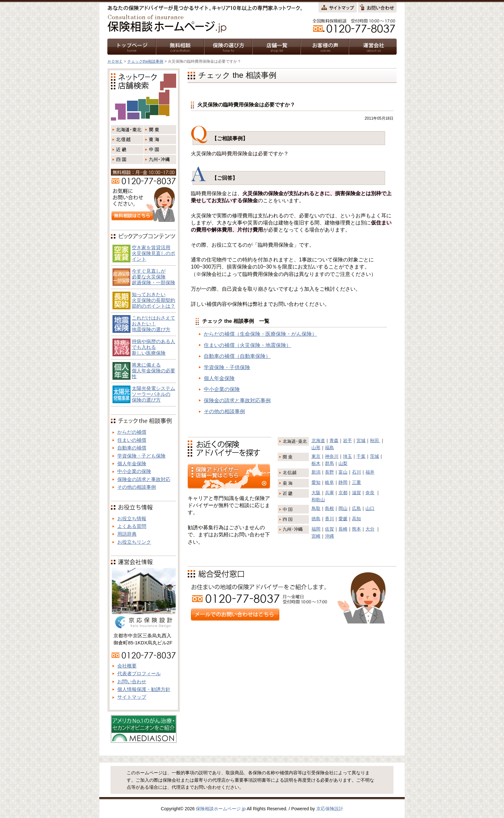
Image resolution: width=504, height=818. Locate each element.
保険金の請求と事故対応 (144, 479)
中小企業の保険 (222, 389)
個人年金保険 (219, 378)
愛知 (316, 482)
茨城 (374, 456)
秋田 (375, 441)
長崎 (343, 529)
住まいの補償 (132, 440)
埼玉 (347, 456)
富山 (343, 472)
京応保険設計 (330, 809)
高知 (356, 519)
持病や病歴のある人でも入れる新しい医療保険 (153, 347)
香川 (329, 519)
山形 (316, 448)
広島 (356, 508)
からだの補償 (132, 432)
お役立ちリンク (134, 542)
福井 (370, 472)
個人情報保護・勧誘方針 (144, 689)
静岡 (343, 482)
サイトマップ (132, 697)
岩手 (347, 441)
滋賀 (356, 493)
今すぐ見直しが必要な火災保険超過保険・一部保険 (153, 277)
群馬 (329, 463)
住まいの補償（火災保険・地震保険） (248, 345)
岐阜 (329, 482)
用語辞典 (127, 534)
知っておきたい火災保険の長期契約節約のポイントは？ (153, 300)
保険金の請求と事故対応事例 (237, 400)
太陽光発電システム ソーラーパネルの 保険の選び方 (153, 394)
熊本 (356, 529)
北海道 (318, 441)
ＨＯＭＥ (115, 61)
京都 (343, 493)
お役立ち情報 (132, 518)
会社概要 (127, 666)
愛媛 (343, 519)
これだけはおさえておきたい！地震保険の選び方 (153, 324)
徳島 (316, 519)
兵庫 (329, 493)
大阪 (316, 493)
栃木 (316, 463)
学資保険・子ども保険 (141, 456)
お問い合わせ (132, 682)
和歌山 (318, 500)
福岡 (316, 529)
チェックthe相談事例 (145, 61)
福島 (329, 448)
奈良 (370, 493)
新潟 (316, 472)
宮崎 (316, 536)
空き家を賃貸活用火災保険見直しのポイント (153, 253)
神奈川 (332, 456)
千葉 (361, 456)
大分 (370, 529)
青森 (334, 441)
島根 (329, 508)
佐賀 (329, 529)
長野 (329, 472)
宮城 (361, 441)
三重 (356, 482)
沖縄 (329, 536)
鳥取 (316, 508)
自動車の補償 (132, 448)
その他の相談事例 (224, 411)
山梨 (343, 463)
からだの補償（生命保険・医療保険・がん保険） (260, 334)
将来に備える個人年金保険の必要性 (153, 371)
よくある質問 (132, 526)
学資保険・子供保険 (227, 367)
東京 (316, 456)
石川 (356, 472)
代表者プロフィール (139, 673)
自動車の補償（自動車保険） (237, 356)
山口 (370, 508)
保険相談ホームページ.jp (221, 809)
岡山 (343, 508)
